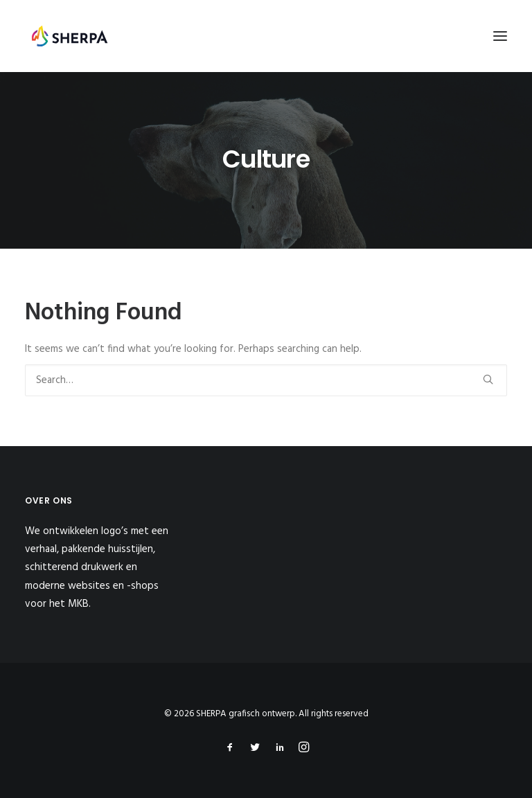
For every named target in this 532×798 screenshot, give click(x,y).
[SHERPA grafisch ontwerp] (70, 36)
